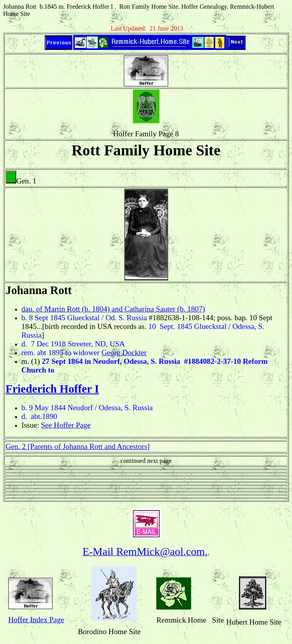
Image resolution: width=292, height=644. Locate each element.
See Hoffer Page (66, 425)
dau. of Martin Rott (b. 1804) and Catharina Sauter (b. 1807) (113, 309)
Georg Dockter (124, 353)
